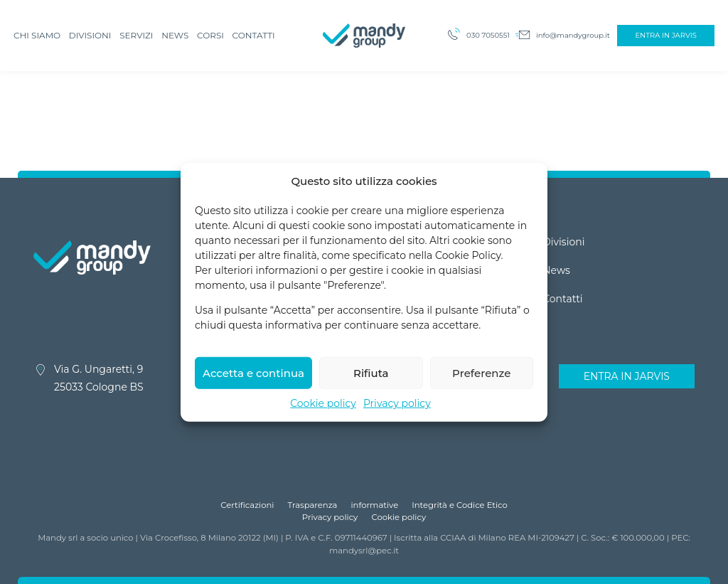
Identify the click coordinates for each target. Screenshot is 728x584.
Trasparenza (313, 505)
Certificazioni (247, 505)
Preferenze (481, 381)
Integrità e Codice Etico (460, 505)
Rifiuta (371, 381)
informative (374, 505)
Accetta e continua (253, 381)
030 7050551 (488, 35)
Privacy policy (397, 412)
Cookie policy (323, 412)
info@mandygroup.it (573, 35)
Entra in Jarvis (666, 35)
